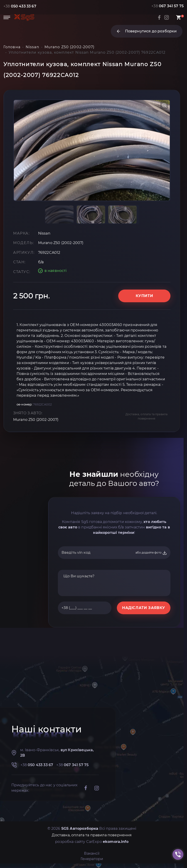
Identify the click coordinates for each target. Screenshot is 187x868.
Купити (144, 296)
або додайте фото (151, 553)
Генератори (92, 859)
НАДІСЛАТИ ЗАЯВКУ (144, 608)
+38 (20, 6)
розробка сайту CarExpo (92, 842)
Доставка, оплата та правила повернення (146, 416)
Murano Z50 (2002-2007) (36, 420)
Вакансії (92, 853)
